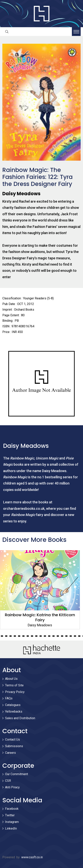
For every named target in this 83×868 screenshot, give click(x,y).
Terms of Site (14, 685)
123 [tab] (66, 636)
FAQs (9, 698)
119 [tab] (49, 636)
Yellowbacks (14, 712)
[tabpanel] (41, 590)
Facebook (12, 809)
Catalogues (13, 705)
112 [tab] (19, 636)
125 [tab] (75, 636)
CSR (8, 781)
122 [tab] (62, 636)
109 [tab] (6, 636)
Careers (10, 753)
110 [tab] (11, 636)
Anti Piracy (12, 787)
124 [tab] (71, 636)
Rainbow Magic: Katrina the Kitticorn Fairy (41, 617)
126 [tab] (79, 636)
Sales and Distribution (20, 718)
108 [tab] (2, 636)
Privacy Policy (15, 692)
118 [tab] (45, 636)
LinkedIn (11, 828)
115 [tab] (32, 636)
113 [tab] (23, 636)
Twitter (10, 815)
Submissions (14, 746)
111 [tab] (15, 636)
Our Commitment (17, 774)
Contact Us (12, 739)
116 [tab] (36, 636)
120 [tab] (54, 636)
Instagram (12, 822)
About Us (11, 679)
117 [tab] (41, 636)
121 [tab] (58, 636)
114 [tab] (28, 636)
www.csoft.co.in (32, 857)
